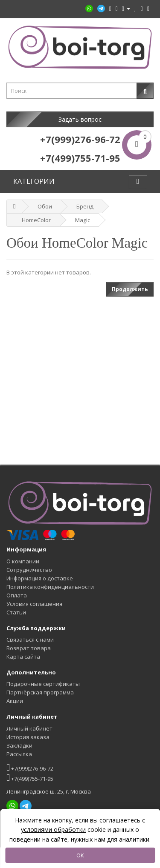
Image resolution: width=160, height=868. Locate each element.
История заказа (28, 737)
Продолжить (130, 289)
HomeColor (36, 220)
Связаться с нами (30, 640)
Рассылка (19, 754)
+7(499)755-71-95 (30, 778)
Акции (15, 701)
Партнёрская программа (40, 692)
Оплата (17, 595)
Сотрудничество (29, 570)
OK (80, 855)
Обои (45, 206)
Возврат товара (29, 648)
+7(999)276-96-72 (30, 767)
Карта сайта (23, 657)
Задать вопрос (80, 119)
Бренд (85, 206)
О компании (23, 561)
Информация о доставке (40, 578)
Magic (83, 220)
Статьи (16, 612)
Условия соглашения (34, 604)
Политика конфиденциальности (50, 587)
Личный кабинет (29, 728)
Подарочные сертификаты (43, 684)
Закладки (19, 745)
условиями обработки (53, 829)
